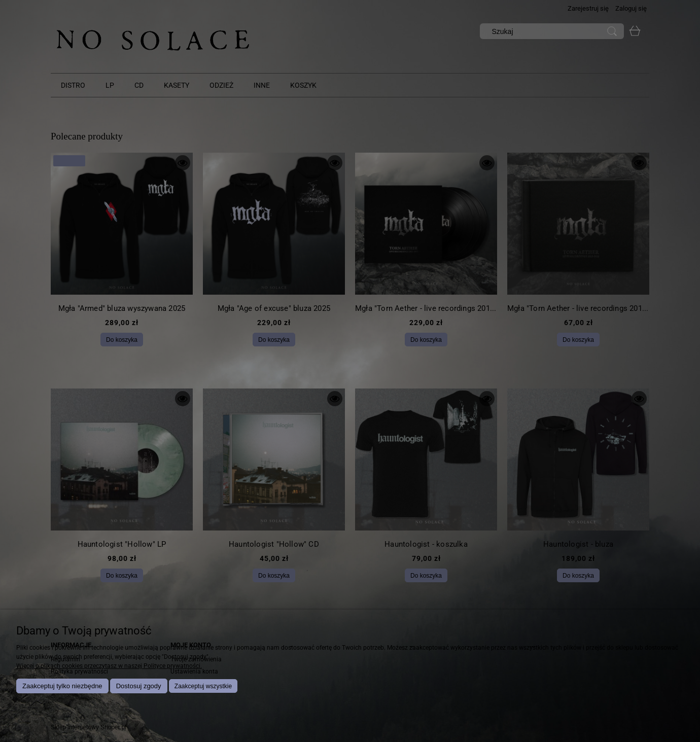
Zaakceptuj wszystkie (203, 686)
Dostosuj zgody (139, 686)
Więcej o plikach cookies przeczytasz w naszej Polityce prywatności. (109, 666)
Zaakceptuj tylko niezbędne (62, 686)
